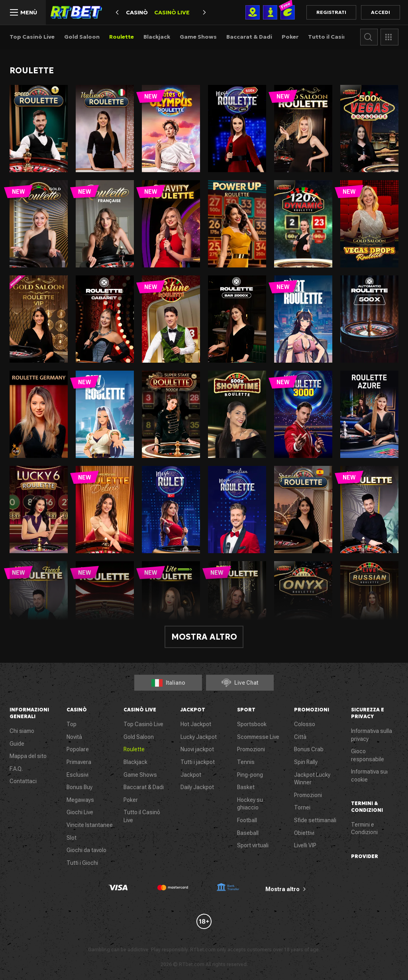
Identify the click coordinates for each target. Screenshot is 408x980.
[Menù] (23, 12)
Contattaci (23, 781)
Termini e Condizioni (364, 829)
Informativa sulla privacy (372, 735)
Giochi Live (80, 812)
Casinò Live (172, 12)
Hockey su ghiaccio (250, 804)
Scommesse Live (258, 737)
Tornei (302, 807)
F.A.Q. (16, 769)
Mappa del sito (28, 756)
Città (300, 737)
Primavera (79, 762)
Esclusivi (77, 775)
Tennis (246, 762)
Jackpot (191, 775)
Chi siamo (22, 731)
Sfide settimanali (315, 820)
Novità (74, 737)
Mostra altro (204, 637)
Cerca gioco (369, 37)
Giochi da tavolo (86, 850)
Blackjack (157, 37)
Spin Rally (306, 762)
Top (72, 724)
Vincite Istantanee (90, 825)
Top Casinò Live (32, 37)
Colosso (305, 724)
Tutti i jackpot (198, 762)
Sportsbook (252, 724)
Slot (72, 838)
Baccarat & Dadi (249, 37)
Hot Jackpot (196, 724)
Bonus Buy (79, 787)
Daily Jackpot (197, 787)
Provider (389, 37)
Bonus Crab (309, 749)
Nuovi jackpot (197, 749)
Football (247, 820)
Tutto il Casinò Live (335, 37)
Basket (246, 787)
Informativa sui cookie (369, 776)
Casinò (137, 12)
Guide (17, 744)
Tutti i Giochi (82, 863)
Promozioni (251, 749)
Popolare (78, 749)
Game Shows (198, 37)
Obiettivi (304, 833)
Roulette (122, 37)
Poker (290, 37)
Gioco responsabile (368, 755)
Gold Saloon (82, 37)
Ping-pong (250, 775)
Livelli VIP (305, 845)
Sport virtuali (253, 845)
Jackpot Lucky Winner (312, 779)
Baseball (248, 833)
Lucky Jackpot (199, 737)
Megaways (80, 800)
